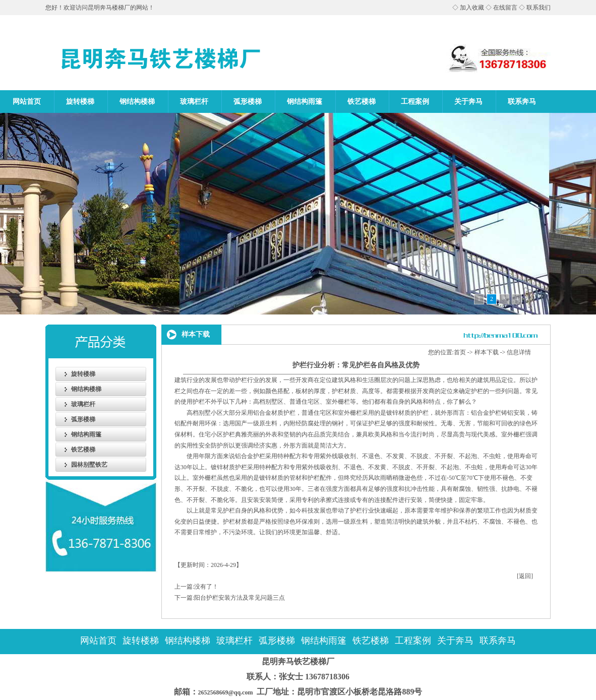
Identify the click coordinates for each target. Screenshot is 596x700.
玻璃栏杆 (194, 102)
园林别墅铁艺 (89, 465)
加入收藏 (472, 8)
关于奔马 (468, 102)
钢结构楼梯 (137, 102)
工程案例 (415, 102)
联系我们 (539, 8)
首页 (460, 352)
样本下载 (487, 352)
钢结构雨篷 (305, 102)
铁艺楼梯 (362, 102)
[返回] (525, 576)
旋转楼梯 (80, 102)
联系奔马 (522, 102)
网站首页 (27, 102)
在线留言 (505, 8)
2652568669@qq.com (222, 692)
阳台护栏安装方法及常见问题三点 (240, 598)
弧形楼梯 (248, 102)
